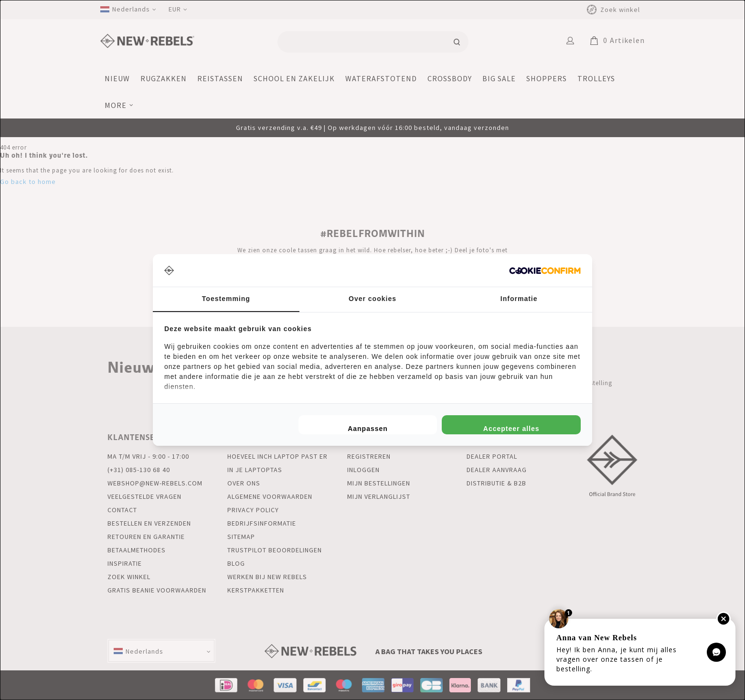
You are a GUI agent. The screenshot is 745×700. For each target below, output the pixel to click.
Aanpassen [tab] (368, 429)
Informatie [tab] (519, 299)
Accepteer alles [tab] (511, 429)
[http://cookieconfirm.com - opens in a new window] (545, 271)
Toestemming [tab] (226, 299)
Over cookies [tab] (372, 299)
